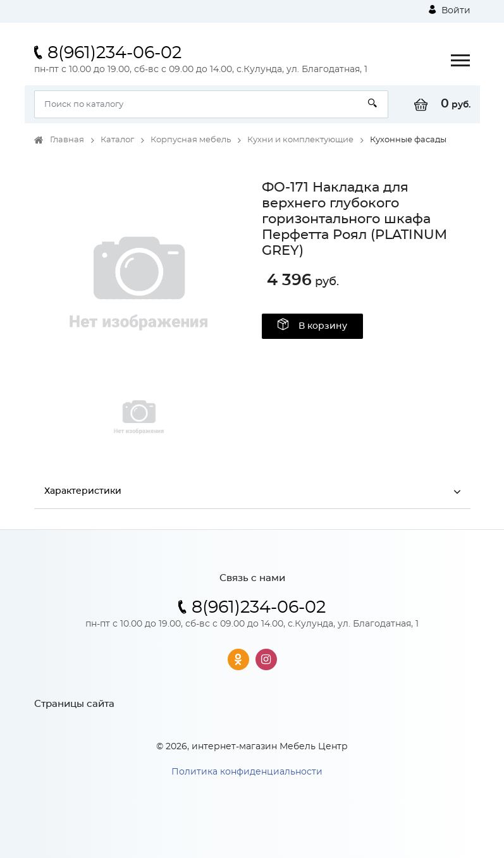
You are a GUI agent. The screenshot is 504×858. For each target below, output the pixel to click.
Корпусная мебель (191, 140)
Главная (67, 140)
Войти (450, 10)
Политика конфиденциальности (247, 772)
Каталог (117, 140)
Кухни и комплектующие (300, 140)
